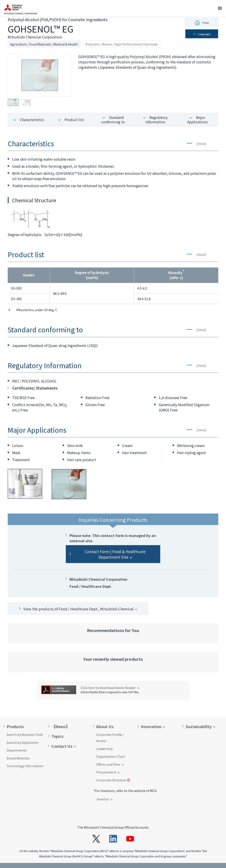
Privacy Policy (37, 861)
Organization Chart (111, 747)
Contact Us (62, 737)
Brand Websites (18, 749)
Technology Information (25, 756)
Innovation (151, 717)
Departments (17, 741)
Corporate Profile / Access (110, 728)
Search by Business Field (25, 725)
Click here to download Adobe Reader (110, 678)
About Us (105, 717)
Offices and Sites (110, 755)
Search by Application (23, 733)
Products (15, 717)
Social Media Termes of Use (71, 861)
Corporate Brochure (113, 771)
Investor (105, 790)
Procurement (108, 763)
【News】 (61, 717)
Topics (57, 727)
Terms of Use (12, 861)
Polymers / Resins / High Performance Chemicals (122, 44)
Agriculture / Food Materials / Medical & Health (44, 44)
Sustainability (199, 717)
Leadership (105, 739)
